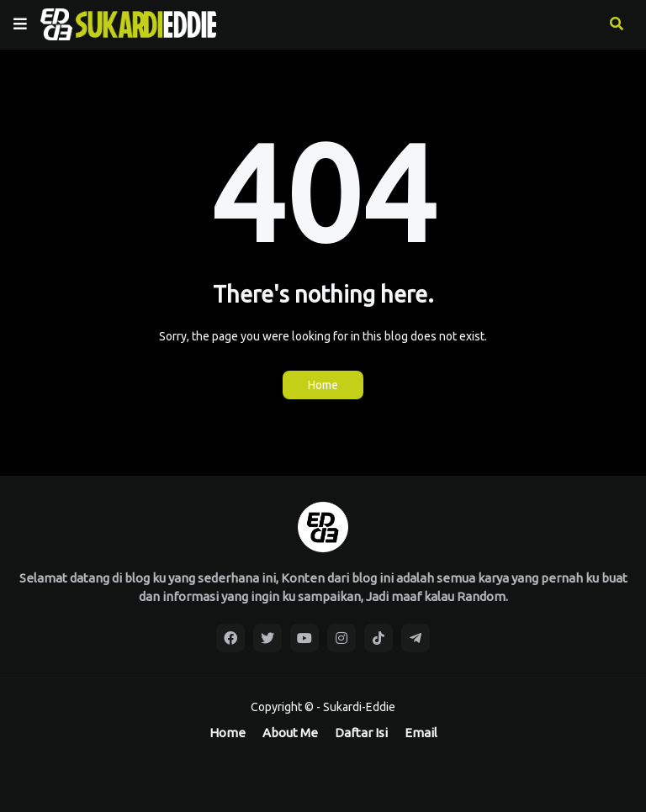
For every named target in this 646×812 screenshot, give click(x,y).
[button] (20, 24)
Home (323, 385)
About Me (290, 733)
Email (421, 733)
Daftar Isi (361, 733)
